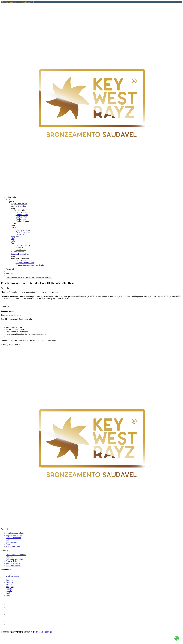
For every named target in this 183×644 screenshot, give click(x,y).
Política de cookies (13, 566)
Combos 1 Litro (22, 215)
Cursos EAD (20, 234)
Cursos (13, 223)
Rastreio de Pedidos (14, 561)
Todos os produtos (23, 212)
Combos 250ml (21, 219)
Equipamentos (16, 236)
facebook (9, 580)
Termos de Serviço (13, 563)
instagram (10, 584)
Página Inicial (11, 269)
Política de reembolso (14, 559)
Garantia (9, 557)
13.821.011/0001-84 (44, 632)
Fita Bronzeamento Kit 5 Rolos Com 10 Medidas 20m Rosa (29, 278)
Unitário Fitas (21, 250)
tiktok (8, 593)
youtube (9, 589)
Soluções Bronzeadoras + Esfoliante (30, 265)
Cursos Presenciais (23, 232)
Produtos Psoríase (18, 252)
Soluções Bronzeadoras (20, 254)
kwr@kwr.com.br (13, 576)
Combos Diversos (22, 221)
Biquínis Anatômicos (19, 204)
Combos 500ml (21, 217)
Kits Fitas (19, 247)
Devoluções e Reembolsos (16, 555)
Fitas (13, 239)
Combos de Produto (18, 206)
